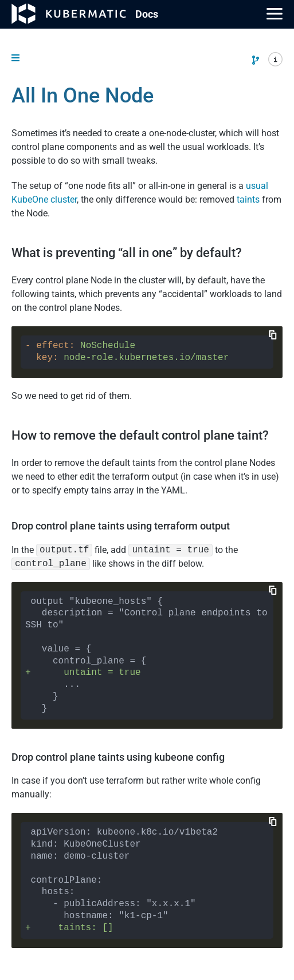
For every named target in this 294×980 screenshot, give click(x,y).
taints (248, 199)
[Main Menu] (275, 14)
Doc (147, 14)
